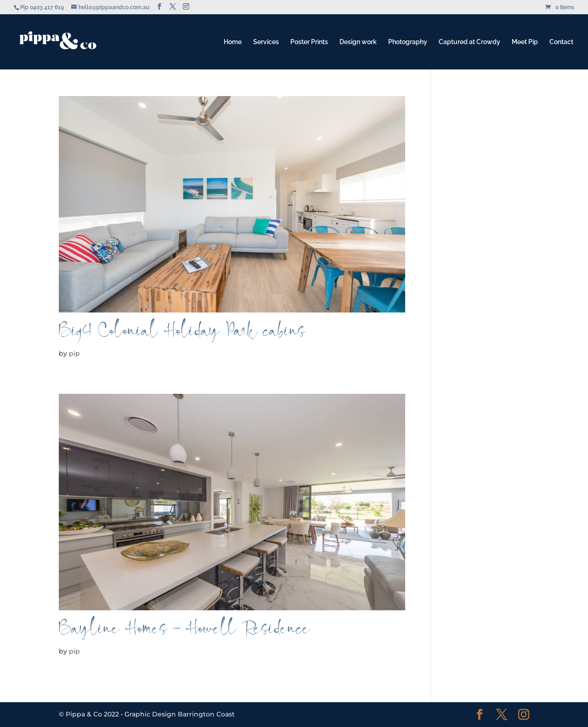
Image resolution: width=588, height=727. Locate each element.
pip (74, 353)
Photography (408, 42)
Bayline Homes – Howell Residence (184, 633)
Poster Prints (309, 42)
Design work (358, 42)
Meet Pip (525, 42)
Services (266, 42)
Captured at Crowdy (469, 42)
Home (233, 42)
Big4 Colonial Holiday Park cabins (182, 335)
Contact (561, 42)
